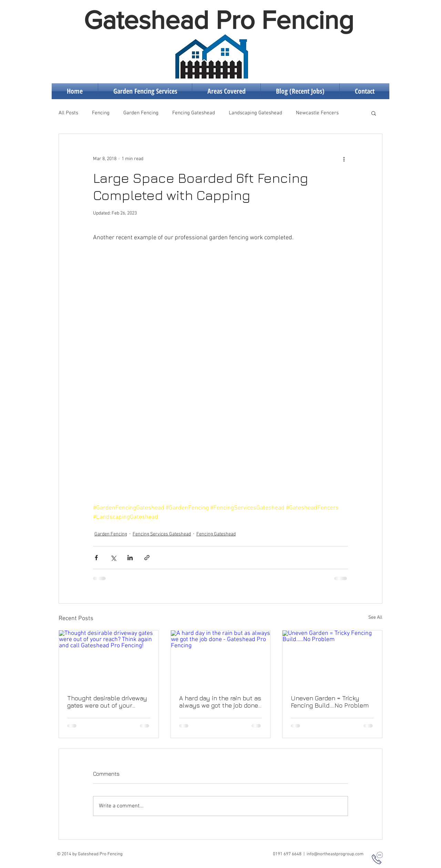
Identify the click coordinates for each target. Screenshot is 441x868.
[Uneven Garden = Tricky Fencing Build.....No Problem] (332, 658)
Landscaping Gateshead (255, 113)
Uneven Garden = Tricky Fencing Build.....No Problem (330, 702)
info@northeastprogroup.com (335, 854)
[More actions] (344, 159)
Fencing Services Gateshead (162, 534)
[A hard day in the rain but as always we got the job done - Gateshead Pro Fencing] (221, 658)
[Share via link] (147, 558)
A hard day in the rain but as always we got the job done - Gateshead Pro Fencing (220, 702)
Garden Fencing (141, 113)
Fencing (101, 113)
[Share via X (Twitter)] (113, 558)
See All (375, 618)
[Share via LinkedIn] (130, 558)
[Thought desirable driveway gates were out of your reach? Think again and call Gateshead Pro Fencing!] (109, 658)
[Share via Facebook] (96, 558)
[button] (374, 113)
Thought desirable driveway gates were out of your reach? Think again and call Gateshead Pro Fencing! (107, 702)
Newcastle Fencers (317, 113)
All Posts (68, 113)
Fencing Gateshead (194, 113)
